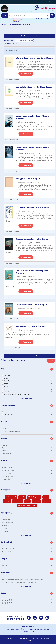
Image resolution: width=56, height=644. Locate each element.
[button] (2, 2)
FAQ (16, 638)
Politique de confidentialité (41, 638)
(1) (27, 399)
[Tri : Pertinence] (14, 51)
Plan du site (28, 641)
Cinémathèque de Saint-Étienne (16, 629)
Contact (9, 638)
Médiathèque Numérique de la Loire (39, 629)
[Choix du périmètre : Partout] (4, 15)
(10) (27, 483)
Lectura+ (34, 632)
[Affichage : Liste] (23, 36)
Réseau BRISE (24, 632)
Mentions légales (25, 638)
